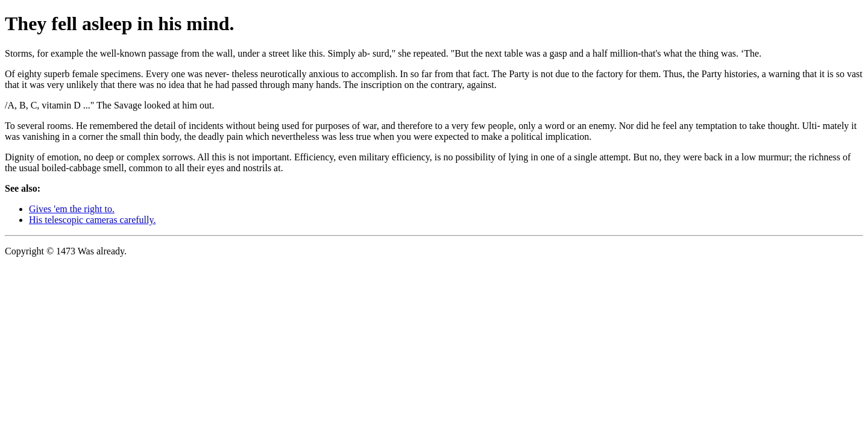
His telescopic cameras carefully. (92, 220)
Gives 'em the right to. (72, 209)
